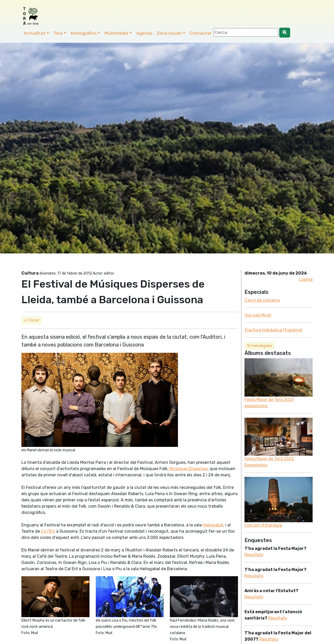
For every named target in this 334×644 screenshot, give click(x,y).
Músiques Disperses (188, 469)
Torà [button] (58, 33)
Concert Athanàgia (263, 525)
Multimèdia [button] (116, 33)
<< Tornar (31, 320)
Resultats (254, 555)
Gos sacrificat (258, 315)
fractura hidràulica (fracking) (273, 330)
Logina (306, 279)
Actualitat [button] (34, 33)
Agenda (144, 33)
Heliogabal (213, 525)
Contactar (200, 33)
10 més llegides (260, 346)
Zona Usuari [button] (169, 33)
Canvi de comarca (262, 300)
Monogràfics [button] (83, 33)
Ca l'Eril (48, 531)
